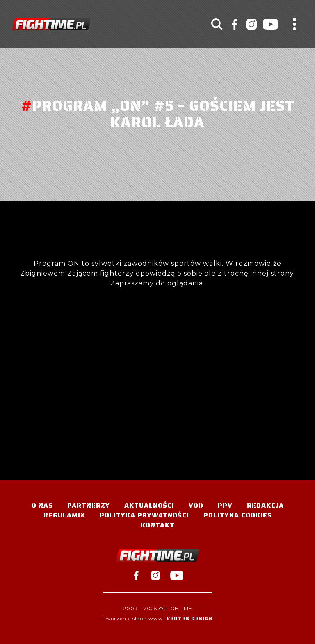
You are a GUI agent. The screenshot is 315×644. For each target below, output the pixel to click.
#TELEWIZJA (51, 24)
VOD (196, 505)
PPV (225, 505)
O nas (42, 505)
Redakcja (265, 505)
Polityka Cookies (238, 515)
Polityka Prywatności (144, 515)
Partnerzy (89, 505)
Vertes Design (190, 618)
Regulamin (64, 515)
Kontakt (158, 525)
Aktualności (149, 505)
